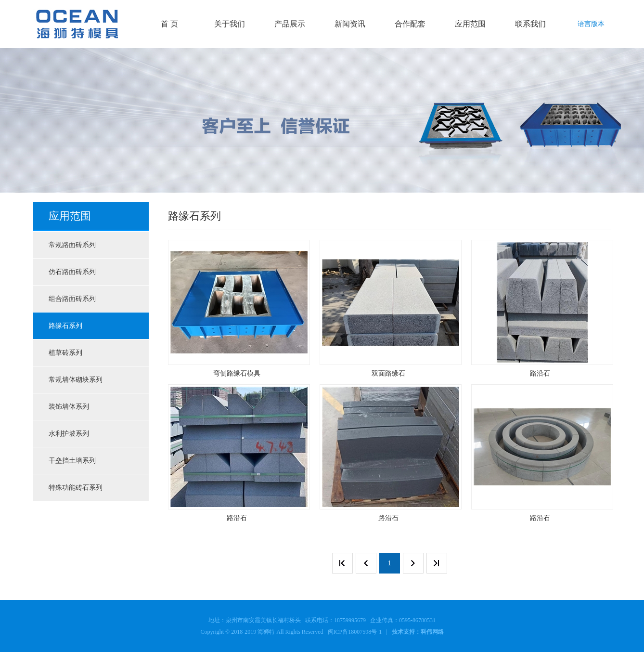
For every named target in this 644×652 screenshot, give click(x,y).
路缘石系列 (65, 326)
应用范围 (470, 24)
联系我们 (530, 24)
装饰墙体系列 (69, 407)
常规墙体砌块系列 (76, 380)
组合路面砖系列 (72, 299)
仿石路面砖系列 (72, 272)
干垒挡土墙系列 (72, 461)
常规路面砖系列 (72, 245)
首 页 (169, 24)
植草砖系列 (65, 353)
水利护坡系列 (69, 434)
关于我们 (230, 24)
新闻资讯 (350, 24)
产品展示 (290, 24)
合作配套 (410, 24)
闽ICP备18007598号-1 (355, 632)
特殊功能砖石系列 (76, 488)
